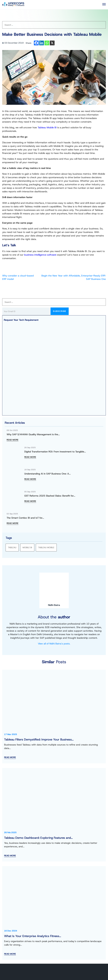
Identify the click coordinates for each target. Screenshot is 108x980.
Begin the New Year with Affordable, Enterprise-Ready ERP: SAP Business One (74, 277)
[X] (52, 43)
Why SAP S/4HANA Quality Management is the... (33, 434)
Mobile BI (27, 547)
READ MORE (13, 440)
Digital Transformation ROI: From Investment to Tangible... (55, 452)
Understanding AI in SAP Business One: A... (48, 474)
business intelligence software (40, 255)
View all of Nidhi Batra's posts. (54, 644)
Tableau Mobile (46, 547)
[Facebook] (36, 43)
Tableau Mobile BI (47, 127)
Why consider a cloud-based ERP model (18, 277)
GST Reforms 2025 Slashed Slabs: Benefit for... (50, 496)
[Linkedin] (42, 43)
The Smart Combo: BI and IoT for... (25, 518)
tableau (12, 547)
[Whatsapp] (47, 43)
